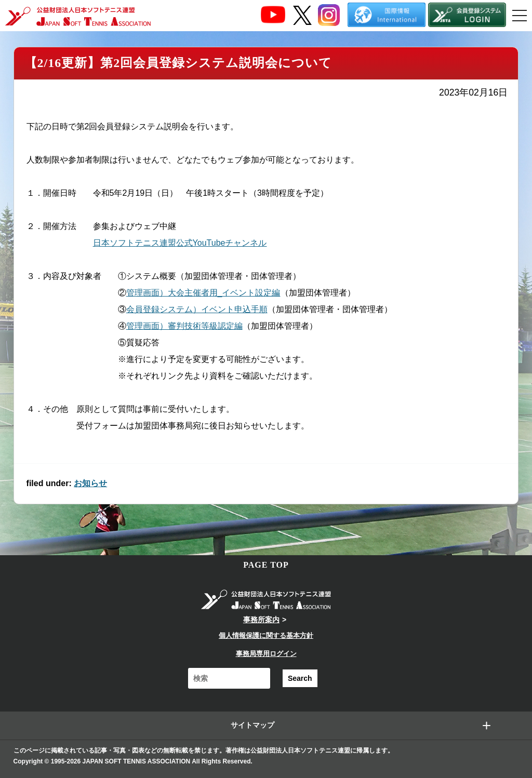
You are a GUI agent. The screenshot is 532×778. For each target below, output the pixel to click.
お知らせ (90, 483)
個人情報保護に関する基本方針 (266, 635)
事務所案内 (261, 620)
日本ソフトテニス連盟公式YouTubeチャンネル (180, 243)
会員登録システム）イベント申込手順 (197, 309)
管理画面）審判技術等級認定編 (184, 326)
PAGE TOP (266, 565)
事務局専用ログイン (266, 654)
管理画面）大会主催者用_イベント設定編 (203, 293)
